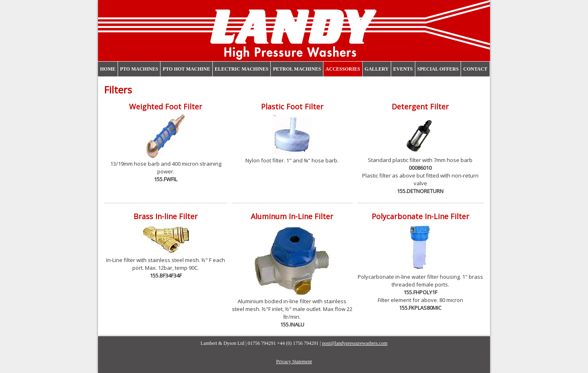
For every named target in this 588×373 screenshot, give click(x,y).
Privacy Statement (294, 362)
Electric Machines (242, 69)
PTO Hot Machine (186, 69)
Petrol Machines (297, 69)
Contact (475, 69)
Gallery (377, 69)
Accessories (343, 69)
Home (108, 69)
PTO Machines (139, 69)
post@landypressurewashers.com (355, 343)
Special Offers (438, 69)
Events (403, 69)
